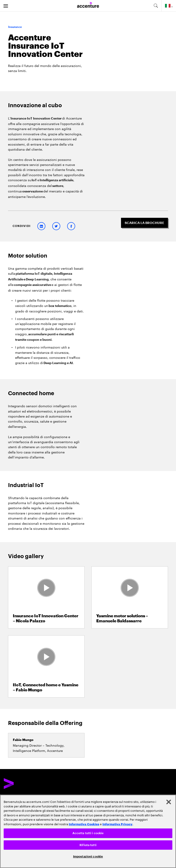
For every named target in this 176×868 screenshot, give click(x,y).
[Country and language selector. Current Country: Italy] (169, 6)
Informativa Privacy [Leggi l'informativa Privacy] (117, 824)
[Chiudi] (169, 802)
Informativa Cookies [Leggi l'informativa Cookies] (84, 824)
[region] (88, 831)
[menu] (6, 6)
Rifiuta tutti (88, 845)
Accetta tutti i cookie (88, 833)
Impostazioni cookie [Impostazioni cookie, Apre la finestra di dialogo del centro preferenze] (88, 856)
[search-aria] (156, 6)
